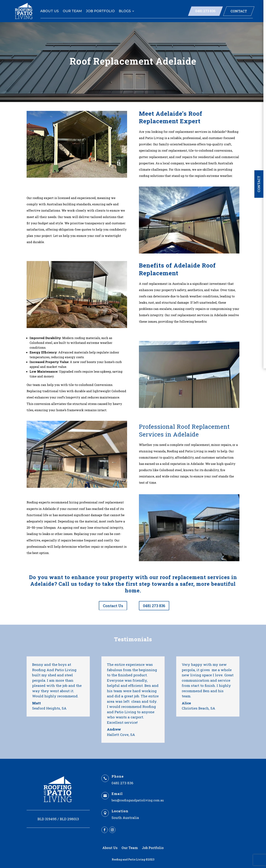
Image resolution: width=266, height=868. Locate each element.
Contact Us (113, 606)
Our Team (72, 11)
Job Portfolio (100, 11)
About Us (50, 11)
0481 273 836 (205, 11)
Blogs (125, 11)
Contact (239, 11)
